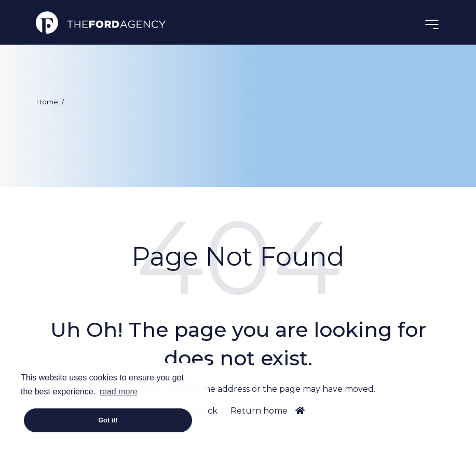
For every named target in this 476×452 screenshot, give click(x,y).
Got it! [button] (108, 420)
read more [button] (119, 392)
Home (47, 102)
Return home (259, 411)
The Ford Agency (101, 22)
